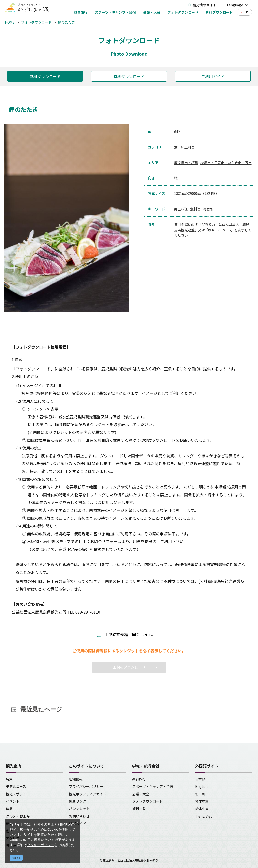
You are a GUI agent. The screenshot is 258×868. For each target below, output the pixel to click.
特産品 (208, 209)
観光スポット (16, 794)
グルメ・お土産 (18, 816)
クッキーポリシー (40, 845)
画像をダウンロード (129, 667)
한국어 (200, 794)
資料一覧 (139, 809)
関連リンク (78, 801)
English (201, 786)
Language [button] (238, 5)
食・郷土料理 (184, 147)
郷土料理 (181, 209)
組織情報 (76, 779)
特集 (9, 779)
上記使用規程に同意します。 (130, 634)
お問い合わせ (79, 816)
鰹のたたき (67, 22)
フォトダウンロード (36, 22)
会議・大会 (141, 794)
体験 (9, 809)
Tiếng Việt (203, 816)
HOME (10, 22)
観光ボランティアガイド (88, 794)
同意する (16, 858)
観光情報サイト (202, 5)
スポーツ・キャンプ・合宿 (153, 786)
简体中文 (202, 809)
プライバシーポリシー (86, 786)
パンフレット (79, 809)
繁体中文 (202, 801)
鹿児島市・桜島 (186, 163)
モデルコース (16, 786)
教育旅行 (139, 779)
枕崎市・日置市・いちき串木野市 (226, 163)
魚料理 (195, 209)
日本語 (200, 779)
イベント (13, 801)
